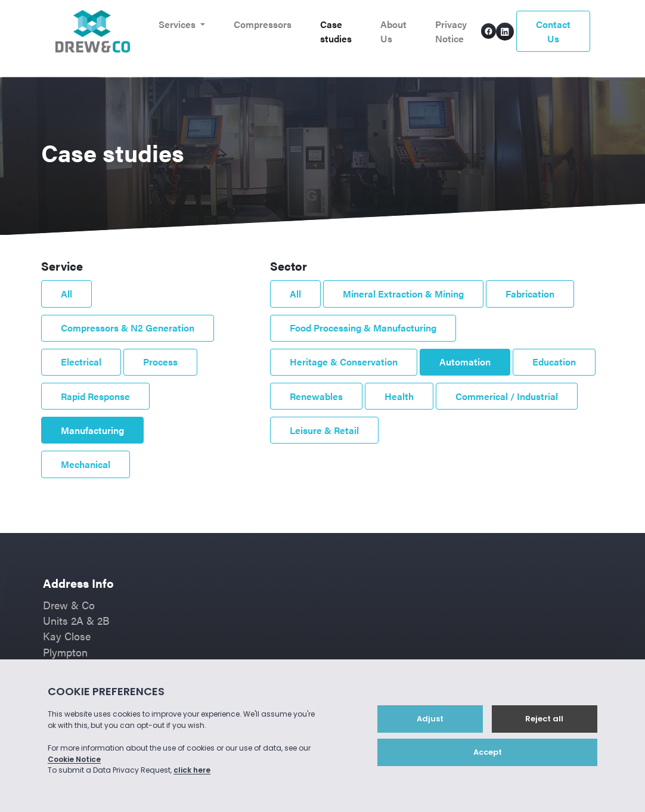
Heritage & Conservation (344, 362)
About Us (393, 31)
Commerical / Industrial (507, 396)
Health (399, 396)
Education (554, 362)
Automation (465, 362)
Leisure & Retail (324, 430)
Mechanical (86, 464)
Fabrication (530, 294)
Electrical (81, 362)
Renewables (316, 396)
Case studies (336, 31)
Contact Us (553, 31)
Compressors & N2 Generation (128, 328)
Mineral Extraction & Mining (403, 294)
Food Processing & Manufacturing (363, 328)
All (66, 294)
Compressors (263, 24)
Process (160, 362)
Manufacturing (92, 430)
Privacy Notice (451, 31)
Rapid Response (95, 396)
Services (178, 24)
